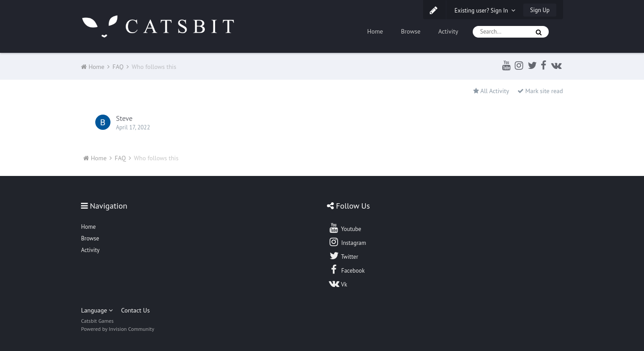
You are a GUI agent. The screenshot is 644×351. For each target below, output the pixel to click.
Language (97, 310)
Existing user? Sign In (485, 11)
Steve (124, 118)
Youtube (345, 228)
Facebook (346, 270)
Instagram (347, 242)
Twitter (343, 256)
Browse (411, 31)
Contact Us (136, 310)
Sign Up (540, 10)
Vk (338, 283)
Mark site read (540, 91)
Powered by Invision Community (118, 329)
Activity (448, 31)
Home (375, 31)
